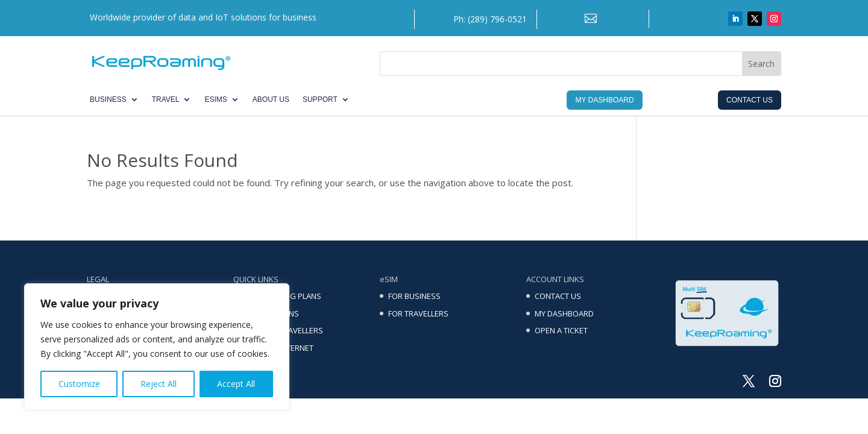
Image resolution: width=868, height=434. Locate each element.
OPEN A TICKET (561, 330)
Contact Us (750, 100)
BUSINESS (108, 99)
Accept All (236, 384)
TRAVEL (166, 99)
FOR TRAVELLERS (418, 313)
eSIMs (215, 99)
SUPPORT (320, 99)
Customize (79, 384)
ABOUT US (271, 99)
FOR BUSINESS (414, 296)
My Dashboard (604, 100)
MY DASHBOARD (564, 313)
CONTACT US (558, 296)
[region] (157, 347)
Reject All (159, 384)
